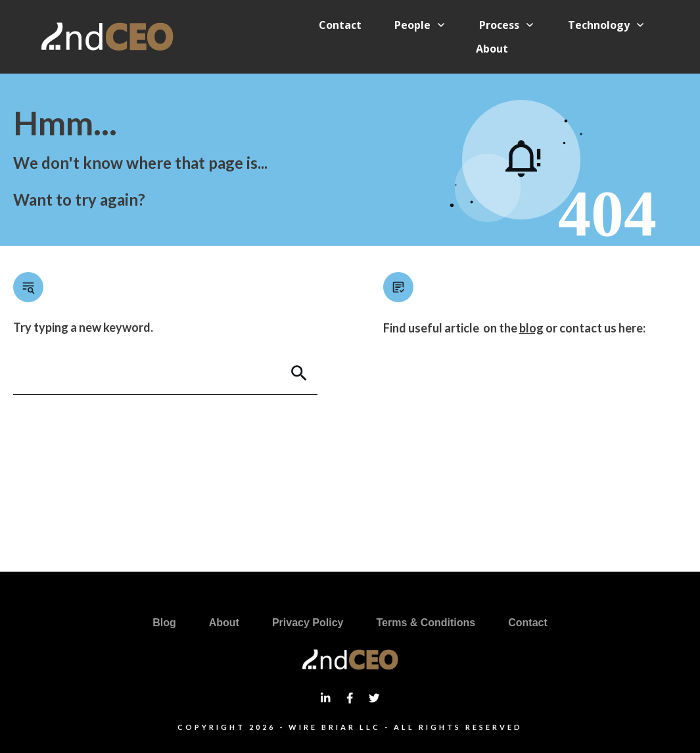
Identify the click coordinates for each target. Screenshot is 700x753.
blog (531, 328)
